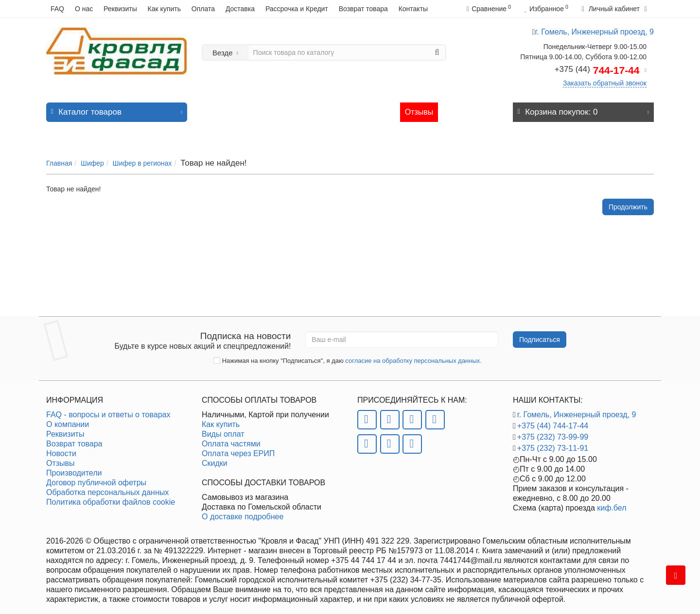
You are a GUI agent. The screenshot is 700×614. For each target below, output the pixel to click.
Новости (345, 107)
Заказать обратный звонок (605, 83)
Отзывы (419, 107)
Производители (74, 468)
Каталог (117, 105)
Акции (309, 107)
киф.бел (612, 503)
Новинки (222, 107)
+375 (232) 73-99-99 (553, 432)
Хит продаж (268, 107)
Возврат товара (363, 9)
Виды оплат (223, 429)
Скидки (215, 458)
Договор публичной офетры (96, 478)
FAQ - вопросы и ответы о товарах (108, 410)
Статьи (383, 107)
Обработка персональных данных (107, 487)
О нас (84, 9)
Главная (59, 153)
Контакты (413, 9)
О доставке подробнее (243, 512)
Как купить (164, 9)
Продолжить (628, 197)
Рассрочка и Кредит (297, 9)
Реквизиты (120, 9)
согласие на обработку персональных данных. (413, 356)
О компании (68, 419)
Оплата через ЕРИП (238, 449)
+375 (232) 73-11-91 (553, 443)
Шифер (92, 153)
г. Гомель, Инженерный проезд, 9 (577, 410)
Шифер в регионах (142, 153)
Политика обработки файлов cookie (111, 497)
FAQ (57, 9)
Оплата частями (231, 439)
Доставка (240, 9)
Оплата (203, 9)
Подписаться (540, 335)
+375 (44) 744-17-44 (553, 421)
